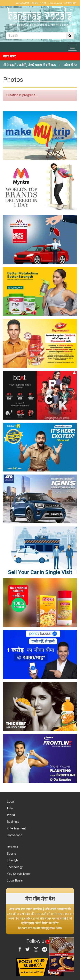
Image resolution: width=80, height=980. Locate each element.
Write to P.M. (23, 3)
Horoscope (14, 835)
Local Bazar (15, 880)
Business (13, 822)
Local (10, 802)
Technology (14, 867)
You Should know (18, 874)
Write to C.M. (39, 3)
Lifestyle (12, 860)
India (10, 808)
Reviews (12, 847)
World (10, 815)
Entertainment (16, 828)
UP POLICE (70, 3)
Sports (11, 854)
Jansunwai (55, 3)
